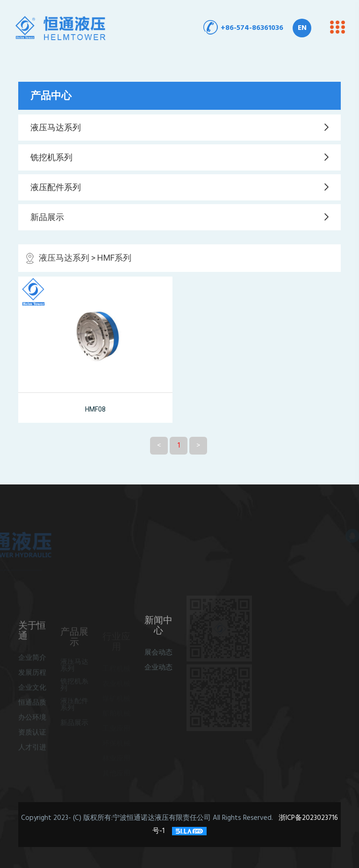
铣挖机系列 (51, 157)
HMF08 (95, 409)
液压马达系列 (56, 128)
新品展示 (47, 217)
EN (302, 28)
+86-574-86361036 (252, 28)
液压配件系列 (56, 187)
